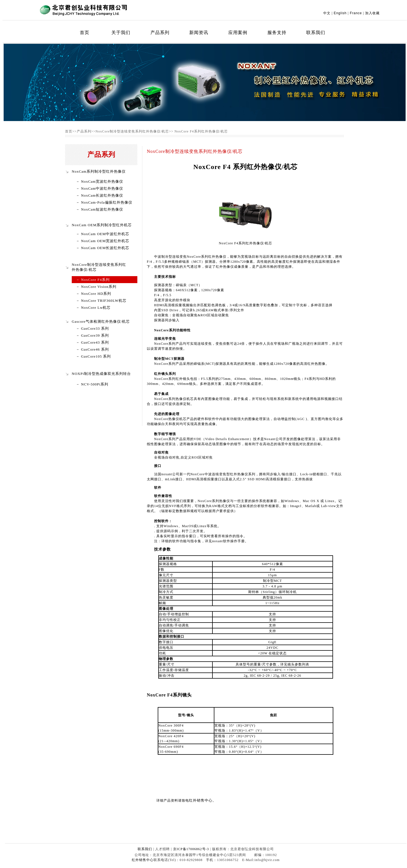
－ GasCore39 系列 (92, 335)
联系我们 (316, 32)
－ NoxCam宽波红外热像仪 (100, 181)
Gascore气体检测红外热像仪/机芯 (101, 321)
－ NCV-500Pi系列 (92, 384)
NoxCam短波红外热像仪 (101, 209)
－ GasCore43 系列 (92, 342)
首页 (85, 32)
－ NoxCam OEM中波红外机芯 (103, 234)
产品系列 (160, 32)
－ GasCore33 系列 (92, 328)
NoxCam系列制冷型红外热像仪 (99, 171)
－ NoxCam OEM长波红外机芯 (103, 248)
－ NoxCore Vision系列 (96, 287)
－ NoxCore (87, 301)
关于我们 (121, 32)
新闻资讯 (199, 32)
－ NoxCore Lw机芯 (93, 308)
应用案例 (238, 32)
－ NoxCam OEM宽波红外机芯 (103, 241)
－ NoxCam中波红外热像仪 (100, 188)
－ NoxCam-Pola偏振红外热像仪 (104, 202)
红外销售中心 (201, 800)
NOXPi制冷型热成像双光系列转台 (101, 374)
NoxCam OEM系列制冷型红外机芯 (102, 225)
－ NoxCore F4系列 (93, 280)
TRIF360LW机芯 (112, 301)
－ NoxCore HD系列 (94, 294)
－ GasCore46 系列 (92, 349)
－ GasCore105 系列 (94, 356)
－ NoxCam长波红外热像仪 (100, 195)
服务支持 (277, 32)
